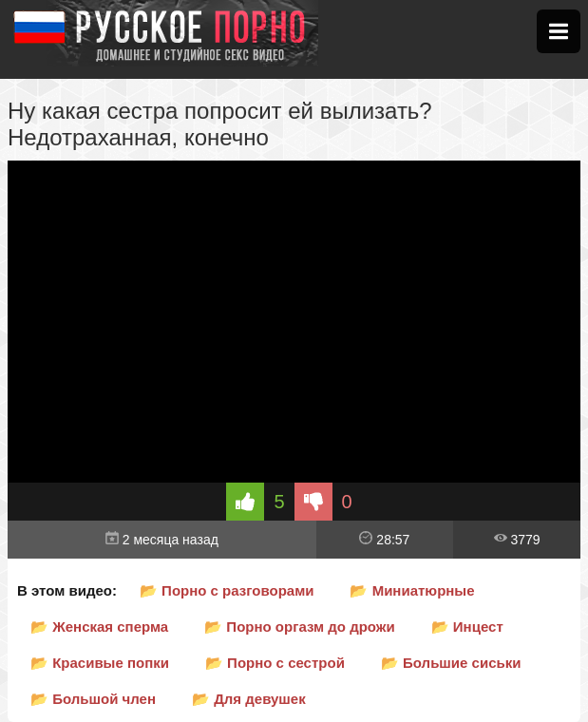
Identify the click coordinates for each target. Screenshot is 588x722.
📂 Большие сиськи (451, 663)
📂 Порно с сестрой (275, 663)
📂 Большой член (93, 699)
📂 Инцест (467, 627)
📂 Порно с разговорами (227, 590)
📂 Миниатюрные (412, 590)
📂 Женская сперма (99, 627)
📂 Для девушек (249, 699)
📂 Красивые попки (100, 663)
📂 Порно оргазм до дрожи (299, 627)
